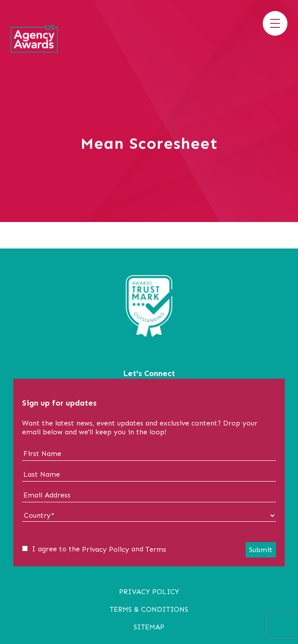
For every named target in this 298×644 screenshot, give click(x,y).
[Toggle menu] (275, 23)
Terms (156, 550)
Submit (261, 550)
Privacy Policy (106, 550)
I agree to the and (94, 549)
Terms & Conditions (149, 609)
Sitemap (149, 627)
